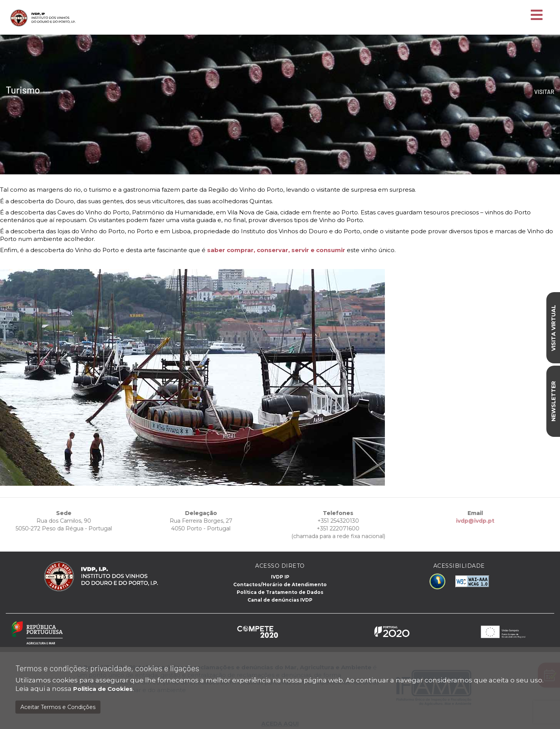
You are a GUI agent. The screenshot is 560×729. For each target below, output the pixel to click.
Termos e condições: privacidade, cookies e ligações (107, 668)
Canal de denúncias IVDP (280, 600)
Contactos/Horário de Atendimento (280, 584)
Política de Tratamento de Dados (280, 592)
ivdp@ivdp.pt (463, 521)
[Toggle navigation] (537, 15)
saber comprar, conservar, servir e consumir (276, 250)
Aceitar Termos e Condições (58, 707)
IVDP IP (280, 577)
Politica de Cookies (103, 689)
